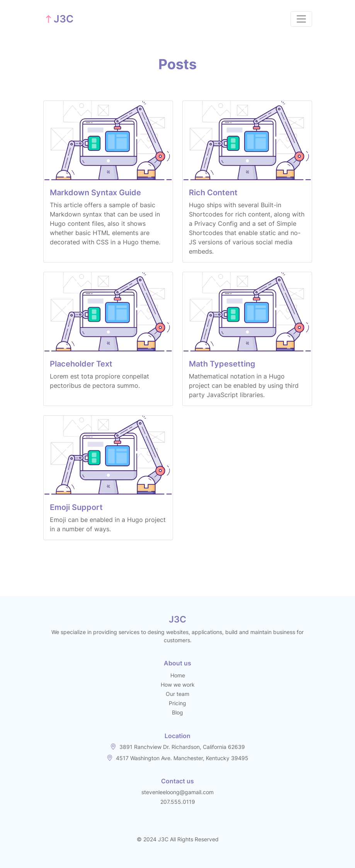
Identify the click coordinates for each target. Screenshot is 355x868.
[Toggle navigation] (301, 19)
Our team (177, 694)
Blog (177, 712)
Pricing (177, 703)
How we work (178, 685)
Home (178, 675)
